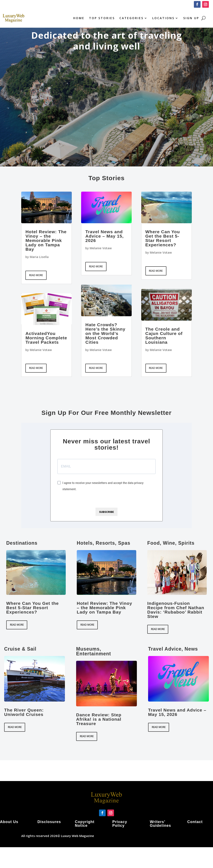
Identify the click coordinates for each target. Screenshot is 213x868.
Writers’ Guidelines (160, 824)
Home (79, 18)
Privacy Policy (120, 824)
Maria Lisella (39, 257)
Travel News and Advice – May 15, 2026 (104, 236)
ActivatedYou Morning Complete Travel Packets (46, 338)
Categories (131, 18)
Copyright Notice (85, 824)
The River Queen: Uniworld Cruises (24, 712)
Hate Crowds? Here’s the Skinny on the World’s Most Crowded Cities (105, 333)
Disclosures (49, 822)
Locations (163, 18)
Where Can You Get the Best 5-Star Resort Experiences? (163, 238)
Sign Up (191, 18)
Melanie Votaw (41, 350)
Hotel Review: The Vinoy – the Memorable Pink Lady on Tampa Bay (46, 240)
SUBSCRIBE (107, 512)
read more (36, 275)
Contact (195, 822)
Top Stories (102, 18)
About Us (9, 822)
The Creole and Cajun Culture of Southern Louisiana (164, 336)
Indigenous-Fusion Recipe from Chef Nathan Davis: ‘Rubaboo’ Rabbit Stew (176, 610)
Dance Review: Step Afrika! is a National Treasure (99, 719)
